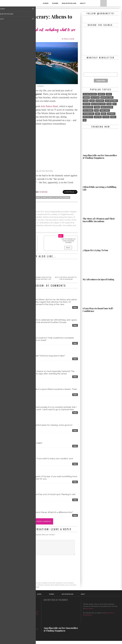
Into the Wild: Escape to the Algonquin (66, 278)
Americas (101, 94)
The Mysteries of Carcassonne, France (69, 241)
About (83, 3)
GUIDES (46, 3)
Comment (8, 539)
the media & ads (89, 114)
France (113, 117)
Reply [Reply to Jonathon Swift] (75, 326)
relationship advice (98, 104)
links (98, 114)
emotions (87, 104)
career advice (88, 107)
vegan (109, 104)
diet (114, 104)
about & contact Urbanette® (21, 621)
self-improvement (111, 101)
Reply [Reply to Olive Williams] (75, 377)
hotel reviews (88, 110)
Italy (56, 197)
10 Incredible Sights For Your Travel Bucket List (41, 278)
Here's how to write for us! (30, 632)
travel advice (105, 110)
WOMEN (55, 3)
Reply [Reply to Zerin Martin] (75, 482)
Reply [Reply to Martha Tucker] (75, 413)
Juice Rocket (89, 612)
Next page (70, 192)
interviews (100, 101)
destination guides (34, 197)
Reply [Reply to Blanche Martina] (75, 343)
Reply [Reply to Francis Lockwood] (75, 464)
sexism (86, 101)
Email (6, 567)
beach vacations (21, 197)
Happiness (111, 114)
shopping (98, 117)
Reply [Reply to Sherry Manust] (75, 395)
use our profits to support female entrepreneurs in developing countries (21, 617)
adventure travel (107, 97)
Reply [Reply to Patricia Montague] (75, 359)
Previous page (11, 192)
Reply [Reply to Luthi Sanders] (75, 500)
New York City (88, 117)
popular (106, 117)
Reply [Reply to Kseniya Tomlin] (75, 516)
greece (51, 197)
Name (6, 560)
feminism (86, 97)
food (96, 110)
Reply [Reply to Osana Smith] (75, 446)
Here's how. (25, 628)
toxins (97, 107)
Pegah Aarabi (69, 39)
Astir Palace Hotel (49, 106)
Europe (45, 197)
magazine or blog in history (23, 615)
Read (28, 248)
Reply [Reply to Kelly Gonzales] (75, 431)
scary (92, 101)
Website (6, 573)
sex (85, 120)
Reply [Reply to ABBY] (75, 308)
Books (104, 114)
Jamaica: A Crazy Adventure (15, 278)
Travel (8, 12)
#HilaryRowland (69, 3)
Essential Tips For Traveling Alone (28, 240)
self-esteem (95, 97)
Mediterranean (65, 197)
